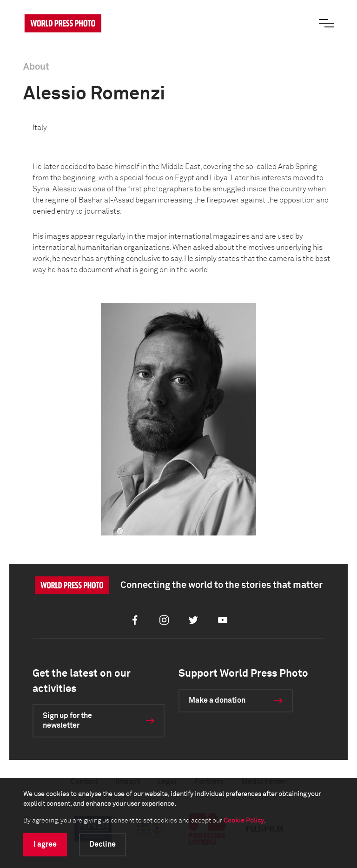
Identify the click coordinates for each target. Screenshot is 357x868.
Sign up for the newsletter (67, 721)
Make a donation (217, 700)
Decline (102, 844)
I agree (45, 844)
